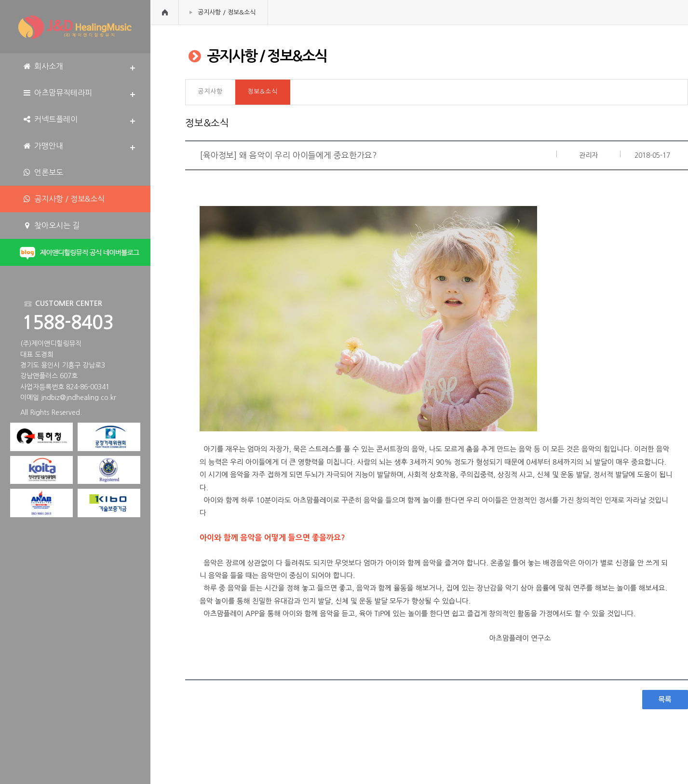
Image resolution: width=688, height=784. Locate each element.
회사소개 (43, 66)
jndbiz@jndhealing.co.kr (79, 398)
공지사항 (210, 91)
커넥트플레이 (50, 119)
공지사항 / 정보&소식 (227, 12)
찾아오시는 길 (51, 226)
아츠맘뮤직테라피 (57, 93)
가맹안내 (43, 146)
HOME (165, 12)
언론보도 (43, 172)
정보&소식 (263, 91)
